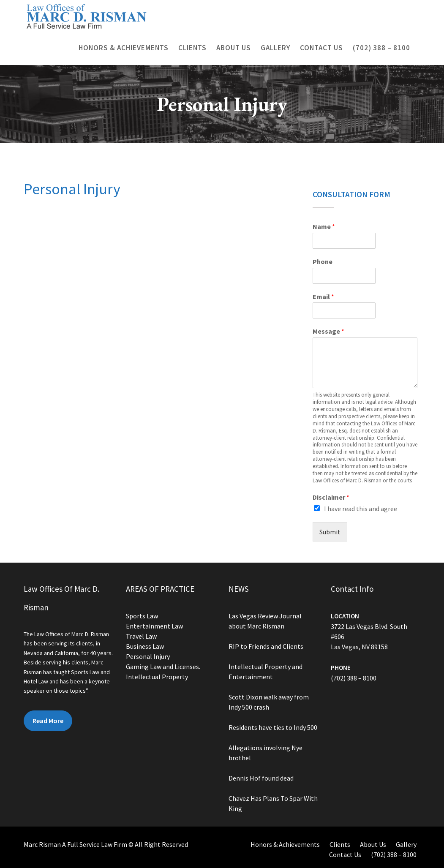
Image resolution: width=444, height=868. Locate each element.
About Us (234, 48)
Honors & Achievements (124, 48)
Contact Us (321, 48)
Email (323, 297)
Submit (330, 532)
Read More (48, 720)
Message (328, 331)
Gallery (275, 48)
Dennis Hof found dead (261, 777)
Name (324, 226)
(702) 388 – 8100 (381, 48)
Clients (192, 48)
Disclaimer (331, 497)
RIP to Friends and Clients (266, 647)
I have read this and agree (361, 509)
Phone (323, 261)
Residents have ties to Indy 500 (272, 727)
